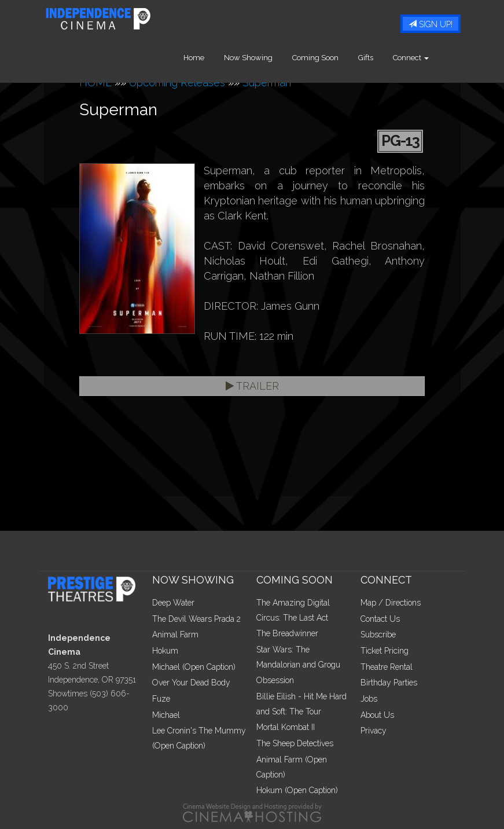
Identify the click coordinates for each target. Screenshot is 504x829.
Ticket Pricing (385, 651)
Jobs (369, 699)
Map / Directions (391, 603)
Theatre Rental (387, 667)
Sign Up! (431, 24)
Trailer (252, 386)
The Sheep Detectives (295, 743)
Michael (166, 715)
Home (211, 58)
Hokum (165, 651)
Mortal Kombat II (286, 727)
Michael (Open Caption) (194, 667)
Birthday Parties (389, 683)
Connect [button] (428, 58)
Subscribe (378, 634)
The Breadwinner (287, 633)
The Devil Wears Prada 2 (196, 619)
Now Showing (265, 58)
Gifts (382, 58)
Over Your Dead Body (191, 683)
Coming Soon (332, 58)
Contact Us (380, 619)
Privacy (374, 731)
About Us (377, 715)
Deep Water (173, 603)
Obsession (275, 680)
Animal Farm (175, 634)
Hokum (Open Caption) (297, 790)
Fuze (161, 699)
